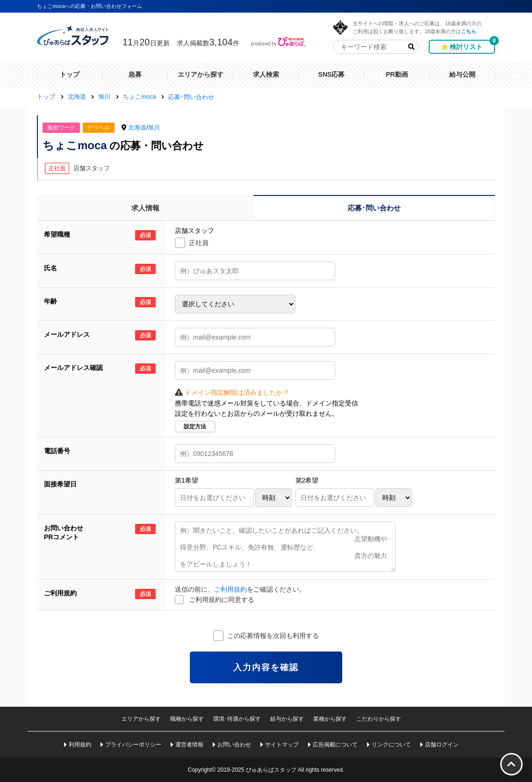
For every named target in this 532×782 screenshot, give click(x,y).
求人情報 (145, 208)
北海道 (137, 127)
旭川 (154, 127)
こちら (469, 31)
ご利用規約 (230, 589)
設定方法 (195, 427)
